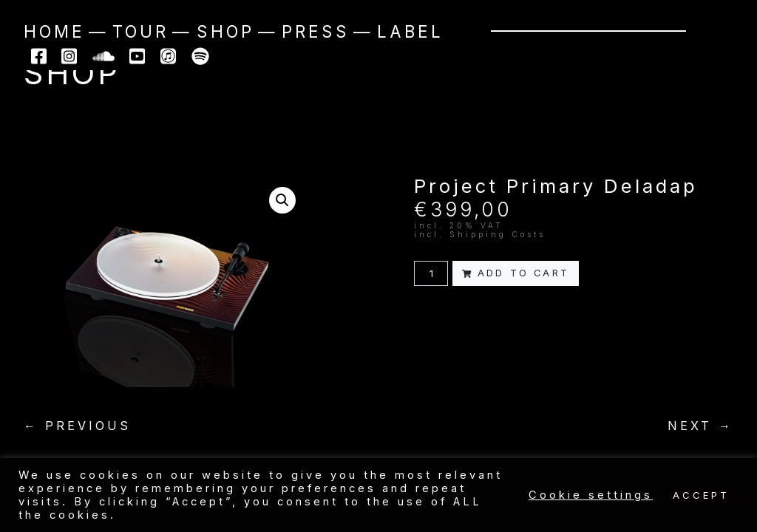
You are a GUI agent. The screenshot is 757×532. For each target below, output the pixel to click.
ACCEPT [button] (701, 495)
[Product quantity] (431, 273)
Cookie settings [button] (591, 495)
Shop (225, 31)
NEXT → (700, 426)
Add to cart (515, 273)
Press (316, 31)
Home (54, 31)
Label (410, 31)
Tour (140, 31)
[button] (282, 200)
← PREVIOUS (77, 426)
